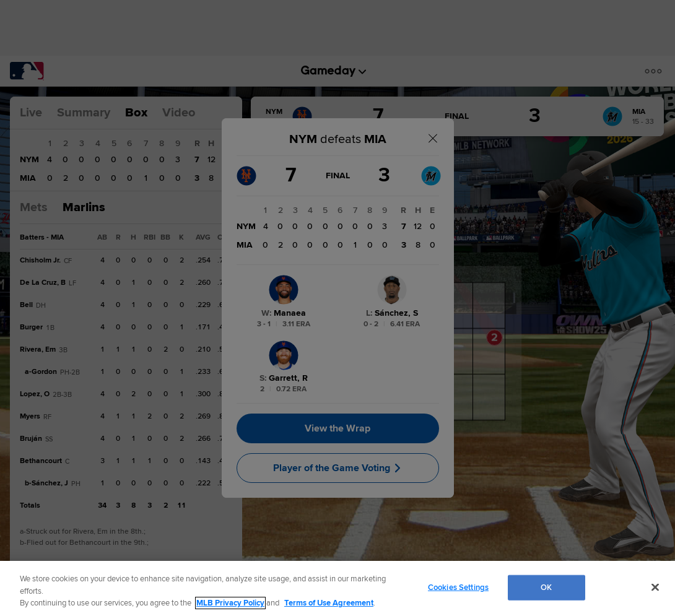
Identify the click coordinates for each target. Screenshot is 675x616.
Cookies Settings (458, 587)
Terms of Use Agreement (329, 603)
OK (546, 587)
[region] (337, 588)
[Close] (655, 587)
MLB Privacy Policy (230, 603)
